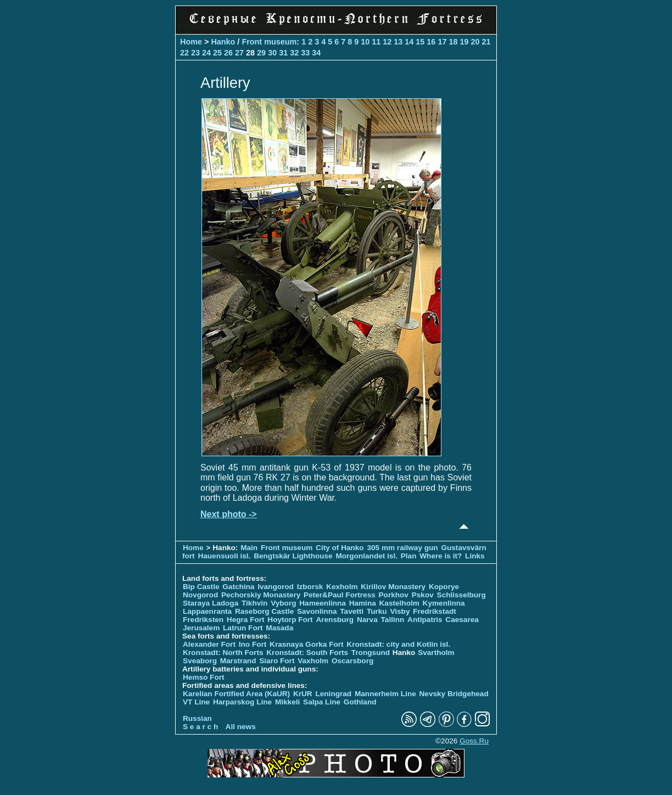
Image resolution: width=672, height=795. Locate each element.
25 (217, 53)
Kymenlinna (444, 603)
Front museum (269, 42)
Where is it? (441, 556)
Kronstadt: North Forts (224, 653)
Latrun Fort (243, 628)
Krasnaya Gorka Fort (306, 644)
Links (475, 556)
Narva (367, 620)
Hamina (363, 603)
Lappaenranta (207, 611)
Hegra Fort (246, 620)
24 (206, 53)
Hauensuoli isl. (224, 556)
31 (283, 53)
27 (239, 53)
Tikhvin (254, 603)
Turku (377, 611)
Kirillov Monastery (393, 587)
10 (365, 42)
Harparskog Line (242, 702)
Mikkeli (287, 702)
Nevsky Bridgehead (454, 694)
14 (409, 42)
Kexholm (342, 587)
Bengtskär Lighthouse (293, 556)
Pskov (423, 595)
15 (420, 42)
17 (442, 42)
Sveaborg (200, 661)
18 (453, 42)
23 (195, 53)
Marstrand (238, 661)
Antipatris (425, 620)
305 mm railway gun (403, 548)
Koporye (444, 587)
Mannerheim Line (385, 694)
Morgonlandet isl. (366, 556)
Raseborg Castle (264, 611)
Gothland (360, 702)
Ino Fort (253, 644)
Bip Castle (201, 587)
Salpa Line (322, 702)
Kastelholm (399, 603)
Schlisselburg (461, 595)
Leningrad (333, 694)
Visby (400, 611)
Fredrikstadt (435, 611)
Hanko (223, 42)
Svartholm (436, 653)
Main (249, 548)
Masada (279, 628)
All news (241, 727)
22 (184, 53)
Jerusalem (201, 628)
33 (305, 53)
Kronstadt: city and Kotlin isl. (398, 644)
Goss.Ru (474, 741)
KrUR (303, 694)
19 (464, 42)
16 (431, 42)
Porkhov (394, 595)
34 (316, 53)
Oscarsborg (352, 661)
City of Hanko (340, 548)
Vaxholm (313, 661)
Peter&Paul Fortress (340, 595)
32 (294, 53)
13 (398, 42)
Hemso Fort (204, 677)
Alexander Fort (209, 644)
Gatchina (238, 587)
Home (191, 42)
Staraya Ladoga (211, 603)
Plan (409, 556)
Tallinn (393, 620)
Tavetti (352, 611)
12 (387, 42)
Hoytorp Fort (290, 620)
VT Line (196, 702)
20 (475, 42)
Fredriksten (203, 620)
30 (272, 53)
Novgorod (200, 595)
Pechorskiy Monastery (261, 595)
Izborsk (310, 587)
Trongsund (371, 653)
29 (261, 53)
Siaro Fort (277, 661)
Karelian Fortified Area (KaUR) (236, 694)
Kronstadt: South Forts (307, 653)
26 (228, 53)
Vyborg (283, 603)
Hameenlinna (323, 603)
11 (376, 42)
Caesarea (462, 620)
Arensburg (335, 620)
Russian (197, 718)
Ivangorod (276, 587)
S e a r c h (200, 727)
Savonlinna (317, 611)
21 (486, 42)
